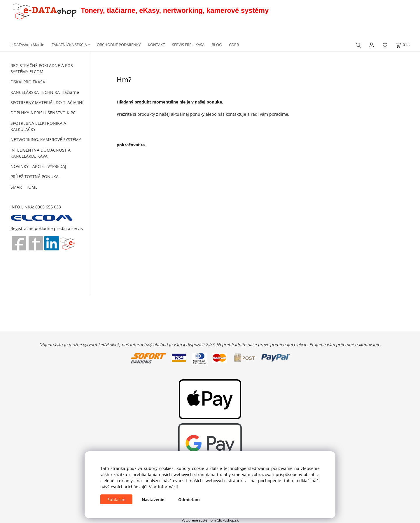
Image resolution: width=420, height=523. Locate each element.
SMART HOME (24, 187)
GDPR (234, 45)
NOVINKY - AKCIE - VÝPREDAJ (38, 166)
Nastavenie (153, 500)
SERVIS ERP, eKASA (188, 45)
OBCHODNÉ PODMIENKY (119, 45)
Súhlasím (116, 500)
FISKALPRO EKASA (28, 82)
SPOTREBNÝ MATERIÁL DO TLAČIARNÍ (47, 102)
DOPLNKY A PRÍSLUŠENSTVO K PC (43, 113)
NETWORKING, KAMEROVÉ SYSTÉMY (46, 139)
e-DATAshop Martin (27, 45)
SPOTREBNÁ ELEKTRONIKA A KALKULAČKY (38, 126)
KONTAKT (156, 45)
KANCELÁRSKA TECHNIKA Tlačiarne (45, 92)
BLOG (217, 45)
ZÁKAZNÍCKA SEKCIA (69, 45)
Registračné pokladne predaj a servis (47, 228)
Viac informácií (163, 487)
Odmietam (189, 500)
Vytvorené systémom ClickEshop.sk (210, 520)
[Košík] (403, 45)
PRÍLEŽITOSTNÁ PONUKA (35, 177)
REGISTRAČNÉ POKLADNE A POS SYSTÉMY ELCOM (42, 69)
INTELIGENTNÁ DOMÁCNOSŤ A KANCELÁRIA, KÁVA (41, 153)
